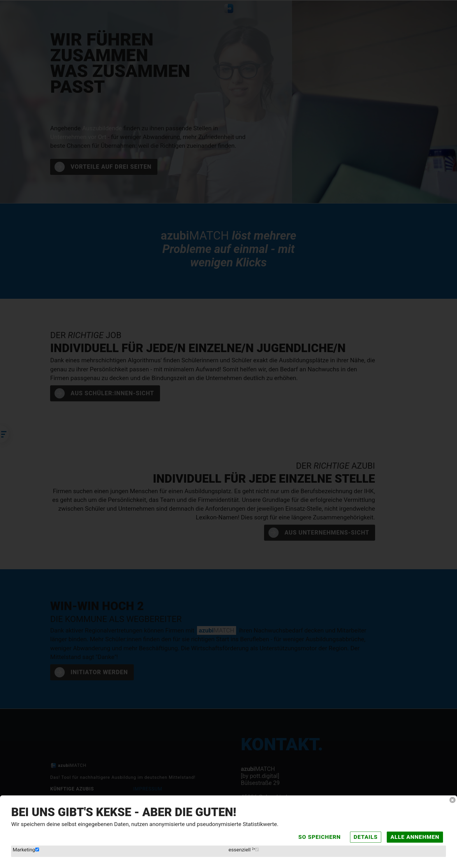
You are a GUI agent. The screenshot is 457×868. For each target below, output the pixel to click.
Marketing (27, 849)
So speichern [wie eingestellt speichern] (314, 836)
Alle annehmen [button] (413, 836)
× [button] (452, 798)
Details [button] (362, 836)
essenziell (244, 849)
